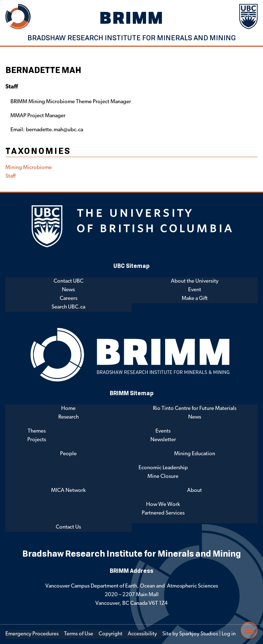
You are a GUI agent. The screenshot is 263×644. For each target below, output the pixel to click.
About (194, 491)
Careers (69, 299)
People (68, 454)
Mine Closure (163, 477)
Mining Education (195, 454)
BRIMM (132, 17)
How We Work (163, 505)
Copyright (110, 634)
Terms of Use (79, 634)
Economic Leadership (163, 468)
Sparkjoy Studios (199, 634)
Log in (229, 634)
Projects (37, 440)
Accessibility (142, 634)
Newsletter (163, 440)
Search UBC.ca (68, 307)
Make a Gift (195, 299)
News (68, 290)
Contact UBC (69, 281)
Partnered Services (163, 513)
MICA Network (68, 491)
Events (163, 431)
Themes (37, 431)
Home (68, 409)
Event (195, 290)
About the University (195, 281)
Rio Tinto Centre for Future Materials (195, 409)
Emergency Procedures (32, 634)
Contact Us (68, 527)
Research (69, 417)
